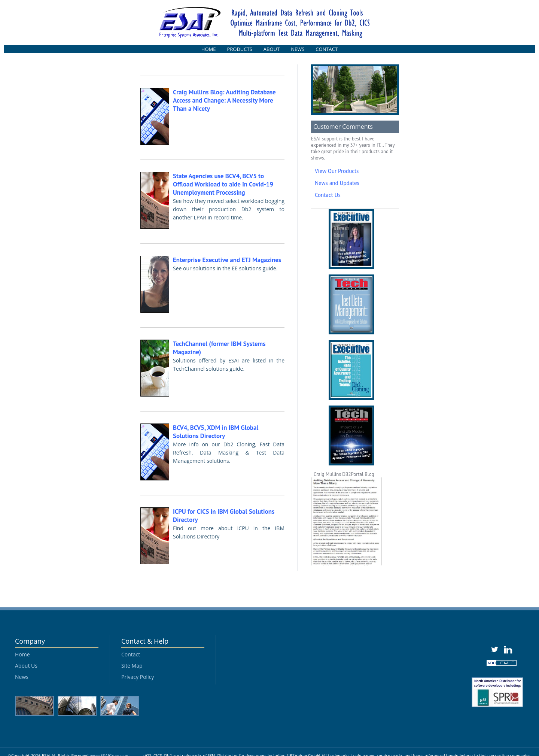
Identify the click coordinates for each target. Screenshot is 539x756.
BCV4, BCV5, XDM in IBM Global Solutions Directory (216, 432)
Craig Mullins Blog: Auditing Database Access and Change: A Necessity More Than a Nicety (224, 100)
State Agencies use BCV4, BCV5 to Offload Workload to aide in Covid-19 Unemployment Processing (223, 184)
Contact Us (328, 195)
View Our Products (337, 171)
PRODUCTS (239, 49)
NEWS (298, 49)
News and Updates (337, 183)
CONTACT (327, 49)
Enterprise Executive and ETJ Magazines (227, 260)
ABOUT (272, 49)
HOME (209, 49)
